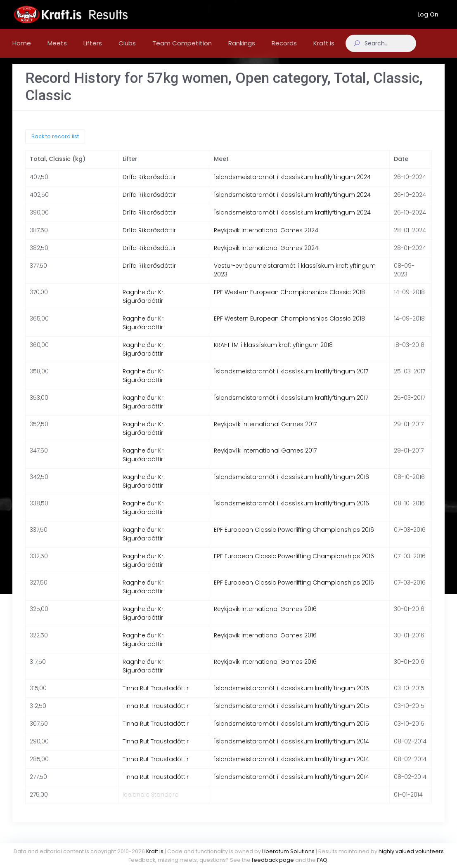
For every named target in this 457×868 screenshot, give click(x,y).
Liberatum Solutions (288, 851)
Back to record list (55, 145)
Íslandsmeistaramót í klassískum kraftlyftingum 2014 (291, 750)
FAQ (322, 860)
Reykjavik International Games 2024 (266, 238)
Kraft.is (155, 851)
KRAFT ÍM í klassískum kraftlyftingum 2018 (273, 353)
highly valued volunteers (411, 851)
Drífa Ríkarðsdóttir (149, 185)
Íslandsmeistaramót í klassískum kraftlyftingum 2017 (291, 380)
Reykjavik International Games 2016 (265, 617)
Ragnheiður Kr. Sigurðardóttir (144, 305)
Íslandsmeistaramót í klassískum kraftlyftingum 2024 (292, 185)
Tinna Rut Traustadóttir (156, 696)
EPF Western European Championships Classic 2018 (289, 300)
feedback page (273, 860)
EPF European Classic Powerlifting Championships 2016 (294, 538)
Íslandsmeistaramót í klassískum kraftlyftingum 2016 (291, 485)
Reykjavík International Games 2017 (265, 432)
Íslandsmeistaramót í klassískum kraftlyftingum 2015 (291, 696)
